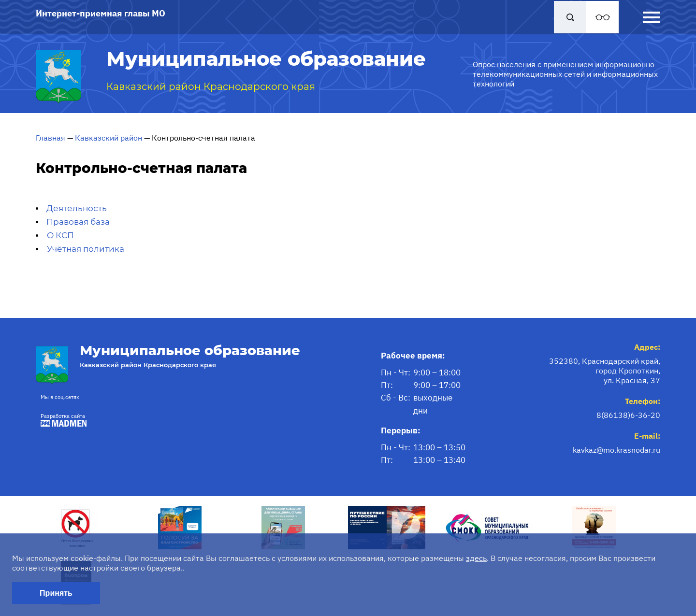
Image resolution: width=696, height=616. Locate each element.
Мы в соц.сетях (60, 397)
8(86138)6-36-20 (628, 415)
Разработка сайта (61, 420)
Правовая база (78, 222)
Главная (51, 138)
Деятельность (77, 208)
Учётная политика (86, 249)
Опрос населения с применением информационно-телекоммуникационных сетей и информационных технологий (565, 74)
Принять (56, 593)
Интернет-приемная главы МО (101, 13)
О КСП (60, 235)
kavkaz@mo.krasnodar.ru (616, 450)
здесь (476, 558)
